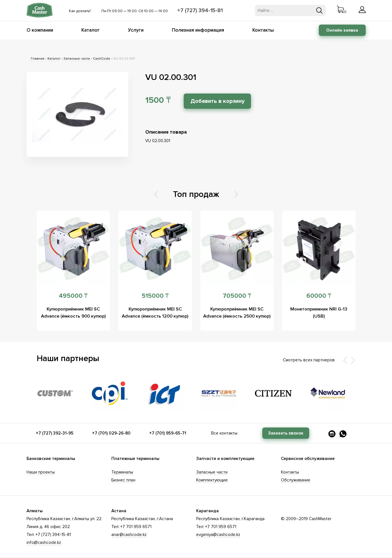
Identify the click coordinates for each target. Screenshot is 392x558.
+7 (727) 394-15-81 (201, 10)
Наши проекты (41, 472)
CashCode (102, 59)
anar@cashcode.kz (129, 535)
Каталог (91, 30)
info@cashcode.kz (44, 542)
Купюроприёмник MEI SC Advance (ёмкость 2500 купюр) (237, 316)
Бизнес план (123, 480)
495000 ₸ (73, 296)
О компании (40, 30)
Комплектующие (212, 480)
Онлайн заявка (342, 30)
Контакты (263, 30)
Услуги (136, 30)
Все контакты (224, 433)
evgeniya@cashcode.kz (218, 535)
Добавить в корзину (223, 101)
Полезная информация (198, 30)
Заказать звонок (286, 433)
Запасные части (77, 59)
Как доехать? (80, 11)
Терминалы (122, 472)
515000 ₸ (155, 296)
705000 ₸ (237, 296)
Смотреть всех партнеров (309, 360)
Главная (38, 59)
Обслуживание (296, 480)
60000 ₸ (319, 296)
